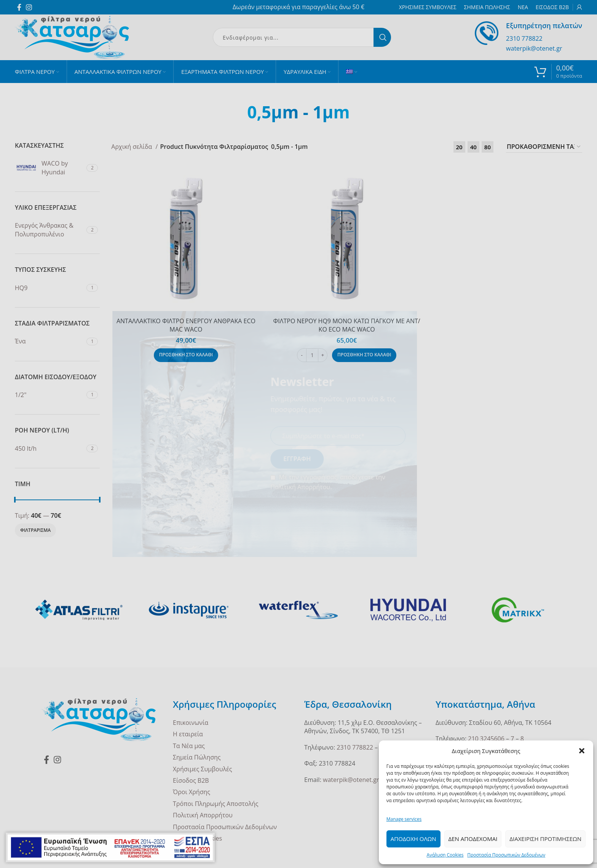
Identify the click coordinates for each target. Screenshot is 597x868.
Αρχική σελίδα (132, 147)
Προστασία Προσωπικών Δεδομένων (506, 855)
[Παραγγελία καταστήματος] (544, 147)
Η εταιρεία (188, 734)
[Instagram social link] (29, 7)
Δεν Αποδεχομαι (473, 839)
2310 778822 (524, 38)
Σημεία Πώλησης (197, 757)
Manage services (404, 819)
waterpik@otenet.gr (534, 48)
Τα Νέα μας (189, 746)
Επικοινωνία (191, 723)
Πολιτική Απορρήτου (203, 815)
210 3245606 (486, 739)
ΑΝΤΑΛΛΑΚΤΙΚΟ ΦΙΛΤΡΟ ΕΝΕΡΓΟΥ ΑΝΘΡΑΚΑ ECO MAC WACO (186, 325)
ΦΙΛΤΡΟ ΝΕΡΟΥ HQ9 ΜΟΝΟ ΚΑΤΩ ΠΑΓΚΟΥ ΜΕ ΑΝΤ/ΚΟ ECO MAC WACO (347, 325)
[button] (582, 751)
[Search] (302, 37)
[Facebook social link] (19, 7)
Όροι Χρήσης (192, 792)
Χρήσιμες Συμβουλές (202, 769)
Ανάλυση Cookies (445, 855)
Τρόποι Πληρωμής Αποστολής (216, 804)
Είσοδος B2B (191, 780)
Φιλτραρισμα (35, 530)
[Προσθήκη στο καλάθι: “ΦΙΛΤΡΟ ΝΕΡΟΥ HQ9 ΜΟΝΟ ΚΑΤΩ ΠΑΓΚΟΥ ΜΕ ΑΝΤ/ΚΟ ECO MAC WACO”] (364, 355)
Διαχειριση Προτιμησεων (545, 839)
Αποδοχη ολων (413, 839)
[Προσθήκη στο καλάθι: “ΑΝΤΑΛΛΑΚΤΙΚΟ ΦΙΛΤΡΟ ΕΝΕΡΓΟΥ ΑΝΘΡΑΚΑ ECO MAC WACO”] (186, 355)
